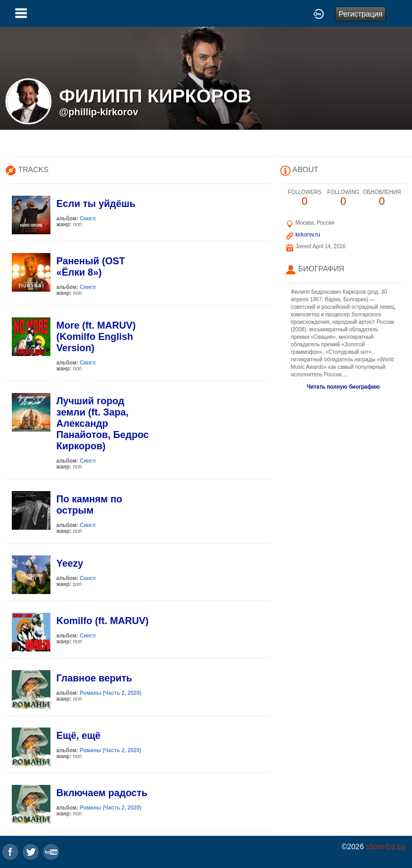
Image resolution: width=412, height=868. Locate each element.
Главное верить (94, 678)
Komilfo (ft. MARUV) (102, 621)
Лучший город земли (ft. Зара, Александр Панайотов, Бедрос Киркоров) (102, 424)
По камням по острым (89, 505)
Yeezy (70, 563)
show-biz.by (386, 847)
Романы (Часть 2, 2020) (111, 693)
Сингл (88, 218)
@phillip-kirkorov (99, 112)
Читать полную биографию (343, 387)
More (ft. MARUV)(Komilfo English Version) (96, 337)
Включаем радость (102, 793)
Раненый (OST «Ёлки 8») (91, 267)
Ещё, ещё (78, 736)
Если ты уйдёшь (96, 204)
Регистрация (360, 14)
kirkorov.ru (308, 235)
